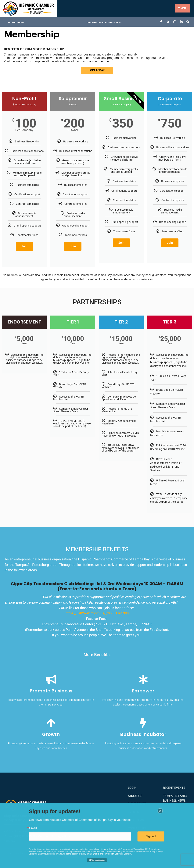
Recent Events (16, 20)
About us (135, 794)
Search (71, 850)
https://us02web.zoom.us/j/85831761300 (97, 611)
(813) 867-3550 (24, 833)
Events (133, 810)
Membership (137, 802)
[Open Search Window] (188, 20)
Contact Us (137, 826)
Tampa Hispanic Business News (103, 20)
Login (132, 786)
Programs (136, 818)
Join (24, 244)
